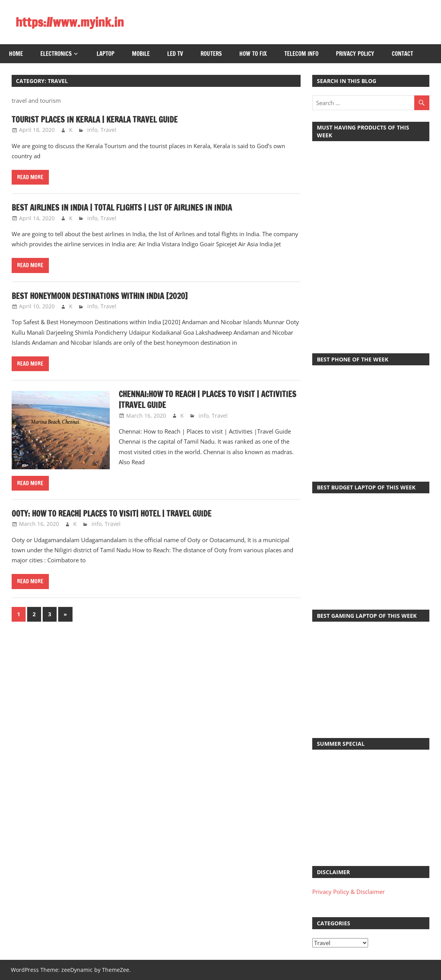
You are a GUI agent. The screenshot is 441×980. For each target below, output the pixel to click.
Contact (402, 54)
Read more (30, 177)
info (92, 130)
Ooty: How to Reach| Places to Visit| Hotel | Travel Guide (112, 514)
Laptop (105, 54)
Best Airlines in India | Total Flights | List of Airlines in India (122, 208)
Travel (108, 130)
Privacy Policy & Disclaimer (348, 892)
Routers (211, 54)
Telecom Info (301, 54)
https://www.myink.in (70, 22)
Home (16, 54)
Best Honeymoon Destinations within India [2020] (100, 296)
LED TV (175, 54)
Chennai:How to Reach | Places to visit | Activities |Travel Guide (208, 400)
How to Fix (253, 54)
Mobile (141, 54)
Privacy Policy (355, 54)
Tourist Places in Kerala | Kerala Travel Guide (95, 120)
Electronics (56, 54)
